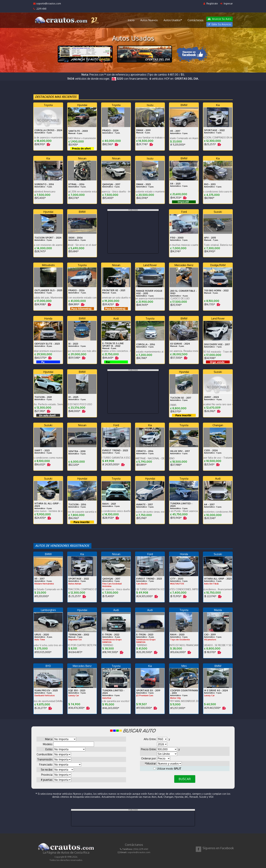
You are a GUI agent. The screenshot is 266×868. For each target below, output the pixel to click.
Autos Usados (173, 20)
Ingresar (227, 3)
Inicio (131, 20)
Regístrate (211, 3)
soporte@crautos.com (47, 3)
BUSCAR (185, 779)
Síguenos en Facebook (218, 848)
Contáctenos (196, 20)
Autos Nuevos (149, 20)
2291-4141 (40, 9)
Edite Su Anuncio (220, 24)
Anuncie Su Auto (220, 19)
